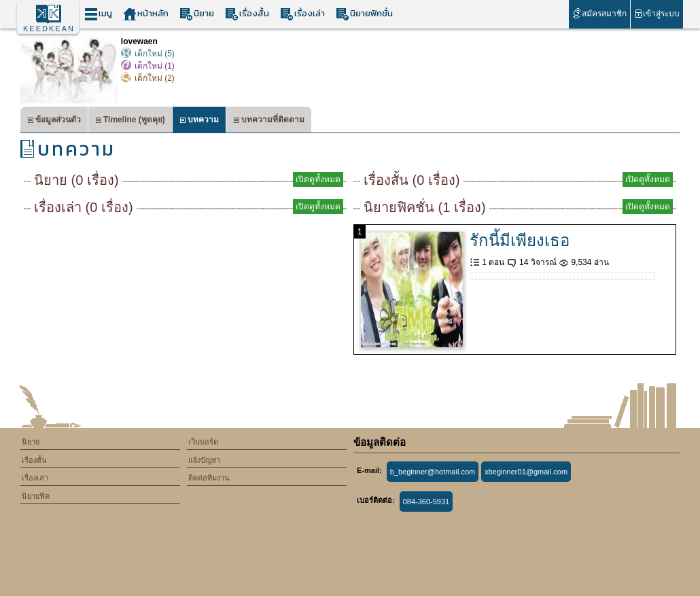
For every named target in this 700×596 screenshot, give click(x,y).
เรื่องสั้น (247, 14)
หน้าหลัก (146, 14)
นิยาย (197, 14)
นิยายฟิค (36, 496)
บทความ (199, 121)
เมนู (98, 14)
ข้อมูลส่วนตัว (54, 121)
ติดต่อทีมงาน (209, 478)
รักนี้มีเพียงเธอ (520, 240)
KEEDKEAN (49, 29)
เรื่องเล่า (302, 14)
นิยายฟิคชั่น (364, 14)
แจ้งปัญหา (204, 460)
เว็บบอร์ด (203, 442)
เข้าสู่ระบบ (657, 13)
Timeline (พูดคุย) (130, 121)
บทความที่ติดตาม (269, 121)
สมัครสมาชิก (599, 13)
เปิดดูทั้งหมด (318, 179)
